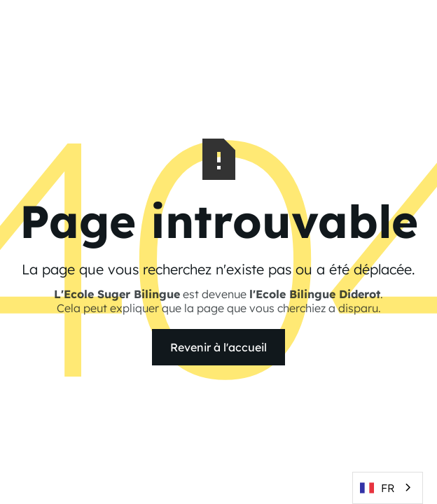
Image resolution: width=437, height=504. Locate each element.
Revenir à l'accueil (218, 347)
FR (377, 488)
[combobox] (388, 488)
